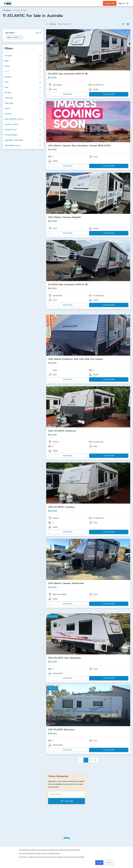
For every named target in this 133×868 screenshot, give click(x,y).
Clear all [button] (38, 33)
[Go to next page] (95, 760)
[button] (14, 37)
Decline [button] (109, 863)
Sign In (121, 3)
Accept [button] (99, 863)
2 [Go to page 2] (91, 760)
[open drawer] (127, 3)
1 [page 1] (86, 760)
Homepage (7, 10)
